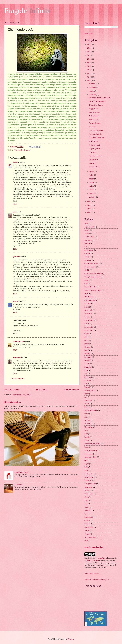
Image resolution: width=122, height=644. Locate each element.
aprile (91, 186)
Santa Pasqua (89, 477)
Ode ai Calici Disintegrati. (98, 101)
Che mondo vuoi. (94, 123)
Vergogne (88, 534)
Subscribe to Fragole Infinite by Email (97, 580)
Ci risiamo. (92, 152)
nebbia (87, 414)
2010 (89, 81)
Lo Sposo (88, 377)
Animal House (89, 237)
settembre (93, 95)
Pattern (87, 440)
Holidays (87, 354)
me (85, 397)
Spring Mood (89, 517)
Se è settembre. (94, 167)
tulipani (87, 531)
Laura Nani (101, 558)
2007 (89, 209)
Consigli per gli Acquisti (93, 277)
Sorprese (87, 511)
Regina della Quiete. (96, 105)
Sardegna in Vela (90, 484)
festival (87, 317)
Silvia (86, 500)
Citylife (87, 270)
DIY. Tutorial (89, 297)
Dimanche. (92, 163)
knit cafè (87, 360)
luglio (91, 175)
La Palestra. (19, 485)
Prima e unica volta (91, 450)
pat (14, 212)
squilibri (87, 521)
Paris (86, 434)
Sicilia (87, 497)
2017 (89, 55)
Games (87, 334)
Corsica (87, 280)
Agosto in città (89, 227)
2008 (89, 205)
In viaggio (88, 357)
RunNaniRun (89, 474)
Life (86, 374)
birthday (87, 244)
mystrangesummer (91, 410)
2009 (89, 202)
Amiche (87, 230)
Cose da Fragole (90, 287)
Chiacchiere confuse (91, 264)
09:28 (15, 204)
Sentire (87, 491)
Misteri (87, 404)
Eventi (87, 307)
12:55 (15, 249)
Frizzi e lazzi (89, 330)
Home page (42, 390)
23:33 (15, 374)
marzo (91, 190)
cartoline (87, 257)
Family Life (88, 310)
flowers (87, 324)
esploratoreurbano (91, 300)
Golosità (87, 347)
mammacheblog (90, 390)
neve (86, 417)
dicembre (92, 84)
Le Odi (87, 364)
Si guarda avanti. (94, 145)
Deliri (86, 294)
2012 (89, 73)
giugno (92, 179)
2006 (89, 212)
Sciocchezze (89, 487)
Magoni (87, 387)
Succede (87, 524)
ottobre (92, 91)
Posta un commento (17, 379)
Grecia (87, 350)
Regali (87, 464)
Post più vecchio (72, 390)
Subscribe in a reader (92, 574)
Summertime (89, 527)
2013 (89, 70)
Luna (86, 384)
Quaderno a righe (90, 457)
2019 (89, 48)
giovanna (16, 257)
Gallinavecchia (18, 341)
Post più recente (12, 390)
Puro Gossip (89, 454)
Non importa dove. (95, 156)
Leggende (88, 367)
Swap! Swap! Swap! (22, 472)
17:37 (15, 334)
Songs (87, 507)
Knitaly (16, 301)
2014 (89, 66)
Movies (87, 407)
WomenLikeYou (90, 537)
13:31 (15, 294)
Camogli (87, 253)
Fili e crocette (89, 320)
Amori (87, 233)
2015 (89, 63)
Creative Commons (92, 560)
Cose (86, 284)
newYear (87, 420)
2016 (89, 59)
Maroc (87, 394)
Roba (86, 467)
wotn (86, 541)
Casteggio (88, 260)
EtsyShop (88, 304)
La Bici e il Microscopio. (97, 138)
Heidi (15, 162)
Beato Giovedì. (94, 116)
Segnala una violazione (94, 547)
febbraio (92, 193)
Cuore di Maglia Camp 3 (93, 290)
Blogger (71, 639)
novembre (93, 87)
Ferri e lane (88, 314)
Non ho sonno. (94, 160)
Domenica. (92, 127)
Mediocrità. (88, 400)
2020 (89, 44)
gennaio (92, 197)
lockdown (88, 380)
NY (86, 430)
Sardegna (88, 480)
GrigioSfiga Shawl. (95, 149)
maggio (92, 182)
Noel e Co (88, 424)
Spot (86, 514)
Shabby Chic (89, 494)
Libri (86, 370)
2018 (89, 52)
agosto (91, 171)
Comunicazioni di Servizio (94, 274)
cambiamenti (89, 250)
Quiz (86, 460)
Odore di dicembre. (13, 402)
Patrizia (87, 437)
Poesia (87, 447)
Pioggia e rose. (94, 109)
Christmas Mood (90, 267)
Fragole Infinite (27, 11)
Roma (86, 471)
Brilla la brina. (94, 120)
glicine (87, 344)
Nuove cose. (89, 427)
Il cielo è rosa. (93, 141)
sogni (86, 504)
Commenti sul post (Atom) (21, 395)
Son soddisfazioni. (95, 134)
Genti (86, 340)
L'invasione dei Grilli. (96, 131)
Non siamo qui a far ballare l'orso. (100, 98)
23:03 (15, 350)
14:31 (15, 313)
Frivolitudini (89, 327)
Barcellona (88, 240)
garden (87, 337)
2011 (89, 77)
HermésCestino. (94, 112)
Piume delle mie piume (22, 150)
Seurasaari (17, 358)
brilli (86, 247)
